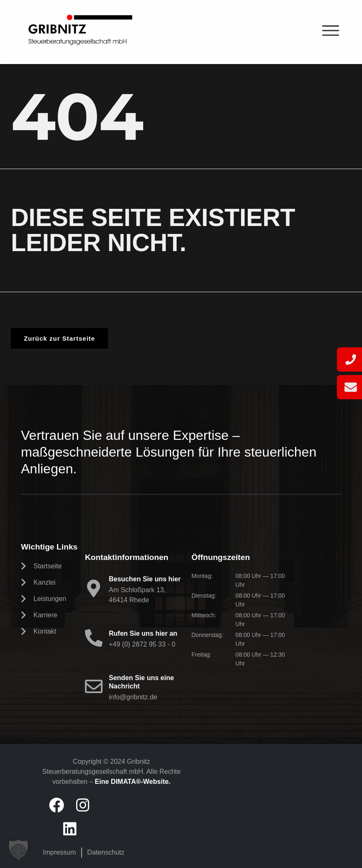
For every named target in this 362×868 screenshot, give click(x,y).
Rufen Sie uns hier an (143, 633)
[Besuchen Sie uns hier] (94, 588)
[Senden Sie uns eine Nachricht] (94, 686)
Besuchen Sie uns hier (145, 579)
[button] (18, 850)
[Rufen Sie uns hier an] (94, 638)
